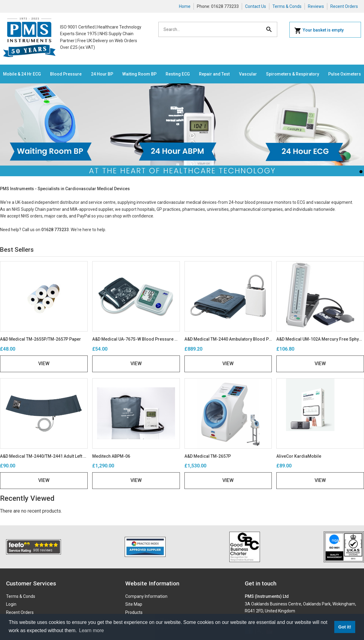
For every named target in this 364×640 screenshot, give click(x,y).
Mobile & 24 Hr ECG (22, 74)
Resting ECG (178, 74)
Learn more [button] (92, 630)
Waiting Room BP (139, 74)
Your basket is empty (319, 31)
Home (185, 6)
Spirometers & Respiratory (293, 74)
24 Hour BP (102, 74)
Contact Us (256, 6)
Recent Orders (344, 6)
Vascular (248, 74)
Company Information (146, 596)
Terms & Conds (287, 6)
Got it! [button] (345, 627)
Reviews (316, 6)
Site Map (134, 604)
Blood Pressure (66, 74)
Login (11, 604)
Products (134, 612)
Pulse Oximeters (345, 74)
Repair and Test (214, 74)
